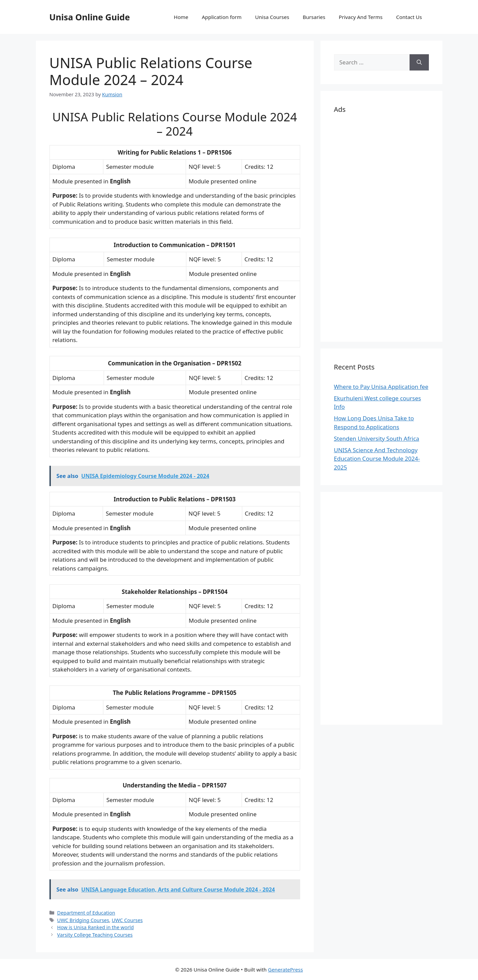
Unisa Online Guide (90, 17)
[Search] (419, 62)
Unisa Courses (272, 17)
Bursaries (314, 17)
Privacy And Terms (361, 17)
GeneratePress (285, 969)
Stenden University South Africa (377, 438)
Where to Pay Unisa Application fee (381, 387)
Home (181, 17)
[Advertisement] (381, 226)
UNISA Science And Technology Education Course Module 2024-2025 (377, 459)
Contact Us (409, 17)
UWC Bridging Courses (83, 920)
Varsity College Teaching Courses (95, 935)
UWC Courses (127, 920)
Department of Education (86, 913)
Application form (222, 17)
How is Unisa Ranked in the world (96, 927)
